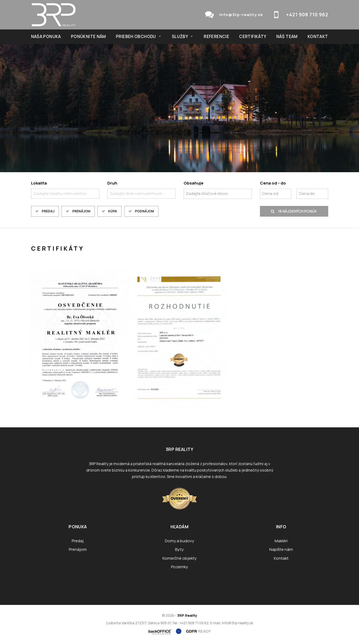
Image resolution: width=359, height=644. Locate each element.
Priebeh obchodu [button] (136, 37)
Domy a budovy (180, 541)
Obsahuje (194, 183)
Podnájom (144, 211)
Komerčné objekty (180, 558)
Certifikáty (253, 37)
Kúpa (113, 211)
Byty (179, 549)
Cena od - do (273, 183)
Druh (112, 183)
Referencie (216, 37)
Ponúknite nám (88, 37)
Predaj (48, 211)
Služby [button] (180, 37)
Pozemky (180, 567)
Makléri (281, 541)
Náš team (287, 37)
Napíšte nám (281, 549)
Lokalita (39, 183)
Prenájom (81, 211)
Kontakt (318, 37)
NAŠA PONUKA (46, 37)
